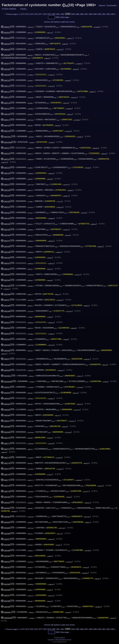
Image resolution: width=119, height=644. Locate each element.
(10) (7, 27)
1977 (40, 14)
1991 (104, 14)
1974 (27, 14)
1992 (108, 14)
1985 (77, 14)
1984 (73, 14)
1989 (95, 14)
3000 (57, 17)
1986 (82, 14)
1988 (91, 14)
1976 (36, 14)
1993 (112, 14)
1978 (45, 14)
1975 (32, 14)
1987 (86, 14)
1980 (54, 14)
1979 (49, 14)
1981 (58, 14)
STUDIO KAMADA (9, 9)
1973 (23, 14)
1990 (99, 14)
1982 (62, 14)
